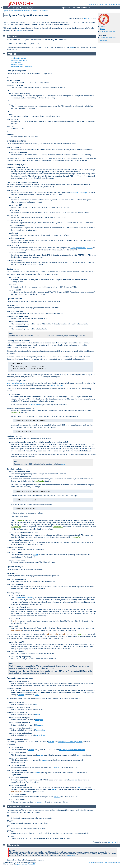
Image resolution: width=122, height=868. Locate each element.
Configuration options (19, 58)
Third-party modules (15, 436)
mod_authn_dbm (52, 634)
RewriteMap (83, 634)
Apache (6, 11)
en (85, 19)
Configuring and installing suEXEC (70, 742)
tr (95, 19)
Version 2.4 (36, 11)
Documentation (25, 11)
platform (19, 30)
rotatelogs (40, 735)
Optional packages (15, 567)
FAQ (105, 4)
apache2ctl (81, 248)
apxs (63, 464)
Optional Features (15, 299)
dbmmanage (83, 193)
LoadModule (16, 413)
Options (103, 29)
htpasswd (74, 193)
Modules (92, 4)
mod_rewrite (67, 634)
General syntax (13, 305)
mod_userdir (17, 792)
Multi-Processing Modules (17, 381)
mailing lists (71, 856)
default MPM (35, 405)
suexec (89, 248)
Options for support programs (22, 66)
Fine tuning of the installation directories (22, 182)
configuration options (18, 739)
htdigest (39, 720)
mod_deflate (17, 631)
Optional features (17, 64)
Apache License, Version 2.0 (26, 864)
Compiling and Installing (108, 37)
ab (36, 704)
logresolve (40, 730)
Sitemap (118, 4)
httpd (73, 248)
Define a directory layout (16, 165)
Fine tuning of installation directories (72, 750)
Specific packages (14, 593)
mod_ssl (16, 621)
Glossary (111, 4)
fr (88, 19)
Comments (104, 40)
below (72, 47)
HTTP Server (14, 11)
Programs (44, 11)
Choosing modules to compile (18, 341)
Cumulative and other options (18, 469)
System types (16, 62)
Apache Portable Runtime (24, 598)
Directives (99, 4)
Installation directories (19, 60)
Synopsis (103, 26)
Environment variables (107, 31)
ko (92, 19)
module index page (57, 385)
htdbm (38, 715)
